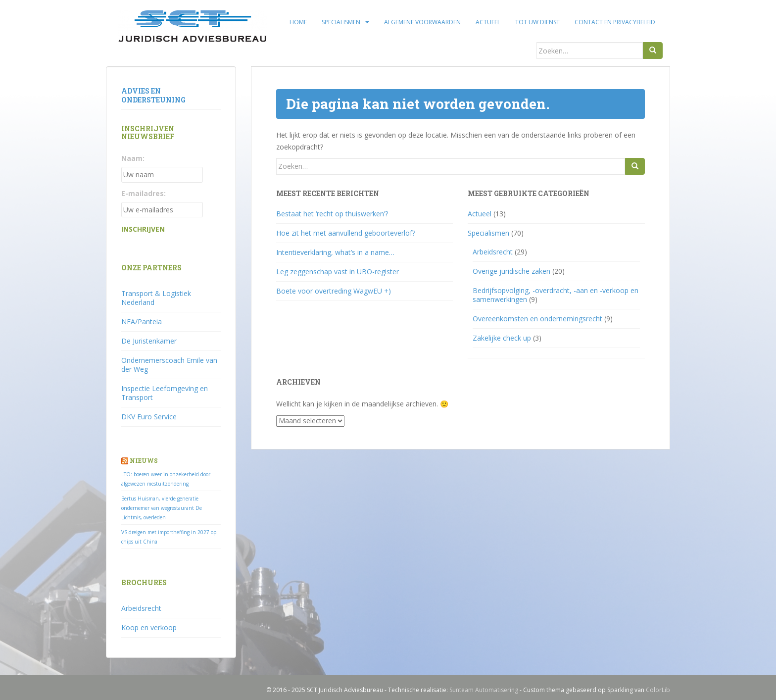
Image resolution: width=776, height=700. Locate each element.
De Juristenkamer (149, 341)
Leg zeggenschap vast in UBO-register (338, 272)
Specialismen (341, 22)
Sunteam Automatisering (484, 690)
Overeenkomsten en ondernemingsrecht (537, 319)
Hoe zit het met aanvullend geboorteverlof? (346, 233)
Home (298, 22)
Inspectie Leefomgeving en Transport (165, 393)
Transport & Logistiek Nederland (156, 298)
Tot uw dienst (537, 22)
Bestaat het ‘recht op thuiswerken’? (332, 214)
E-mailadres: (144, 193)
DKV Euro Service (149, 417)
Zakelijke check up (502, 338)
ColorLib (658, 690)
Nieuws (144, 460)
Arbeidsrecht (493, 252)
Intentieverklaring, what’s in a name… (335, 252)
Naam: (133, 158)
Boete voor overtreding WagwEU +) (334, 291)
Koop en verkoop (149, 627)
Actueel (488, 22)
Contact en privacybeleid (615, 22)
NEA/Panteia (142, 322)
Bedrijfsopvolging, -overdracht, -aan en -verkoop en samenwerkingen (556, 295)
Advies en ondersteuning (153, 95)
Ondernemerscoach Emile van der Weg (169, 365)
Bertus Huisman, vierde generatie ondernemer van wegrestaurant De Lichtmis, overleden (162, 508)
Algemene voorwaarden (422, 22)
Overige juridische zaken (511, 271)
